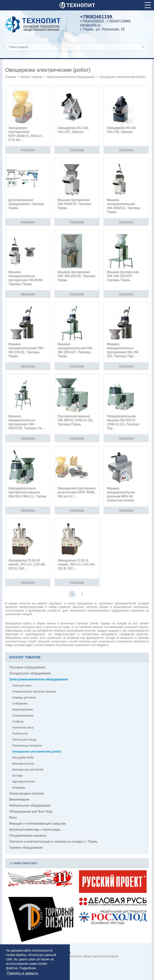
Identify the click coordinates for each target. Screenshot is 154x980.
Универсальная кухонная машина (34, 691)
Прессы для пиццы (24, 740)
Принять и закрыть (23, 973)
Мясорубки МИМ (23, 758)
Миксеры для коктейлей (28, 770)
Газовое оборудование (26, 848)
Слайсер (18, 721)
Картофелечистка (24, 782)
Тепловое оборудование (27, 667)
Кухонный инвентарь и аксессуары (35, 830)
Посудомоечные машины (28, 836)
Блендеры (19, 788)
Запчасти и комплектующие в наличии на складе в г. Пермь (53, 842)
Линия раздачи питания (27, 793)
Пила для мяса (22, 685)
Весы (13, 818)
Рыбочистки (20, 733)
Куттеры (17, 776)
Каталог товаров (31, 77)
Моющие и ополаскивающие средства (38, 824)
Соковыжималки (23, 715)
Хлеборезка (20, 703)
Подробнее (28, 968)
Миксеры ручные (23, 764)
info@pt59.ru (90, 25)
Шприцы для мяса (24, 697)
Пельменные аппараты (27, 746)
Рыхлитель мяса (23, 727)
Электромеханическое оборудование (71, 77)
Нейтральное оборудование (30, 805)
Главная (10, 77)
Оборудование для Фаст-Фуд (31, 811)
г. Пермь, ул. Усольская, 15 (102, 29)
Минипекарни (19, 799)
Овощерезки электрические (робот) (37, 752)
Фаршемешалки (23, 709)
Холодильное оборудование (30, 673)
